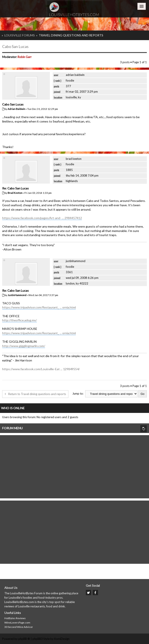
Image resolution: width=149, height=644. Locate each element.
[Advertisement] (74, 466)
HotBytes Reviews (15, 618)
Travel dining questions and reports (71, 35)
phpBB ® (24, 639)
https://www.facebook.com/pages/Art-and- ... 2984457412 (42, 218)
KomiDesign (62, 639)
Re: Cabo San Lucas (15, 188)
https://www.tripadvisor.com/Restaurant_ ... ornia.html (39, 307)
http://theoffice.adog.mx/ (19, 320)
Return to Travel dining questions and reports (35, 394)
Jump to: (78, 394)
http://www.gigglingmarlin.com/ (24, 346)
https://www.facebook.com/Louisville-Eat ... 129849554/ (41, 369)
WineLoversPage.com (17, 623)
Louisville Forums (20, 35)
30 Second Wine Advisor (19, 627)
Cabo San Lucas (15, 46)
